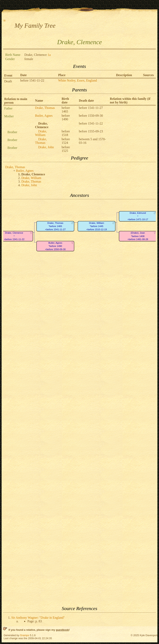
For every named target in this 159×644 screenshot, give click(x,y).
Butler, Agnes (44, 116)
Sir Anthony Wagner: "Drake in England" (38, 618)
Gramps (25, 635)
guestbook (62, 630)
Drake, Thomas (45, 108)
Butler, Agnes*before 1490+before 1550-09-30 (55, 246)
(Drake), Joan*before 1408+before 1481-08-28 (138, 236)
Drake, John (46, 147)
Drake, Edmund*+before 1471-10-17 (138, 216)
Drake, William (41, 133)
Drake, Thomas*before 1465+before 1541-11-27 (55, 226)
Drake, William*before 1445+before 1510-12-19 (97, 226)
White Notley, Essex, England (77, 80)
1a (49, 55)
